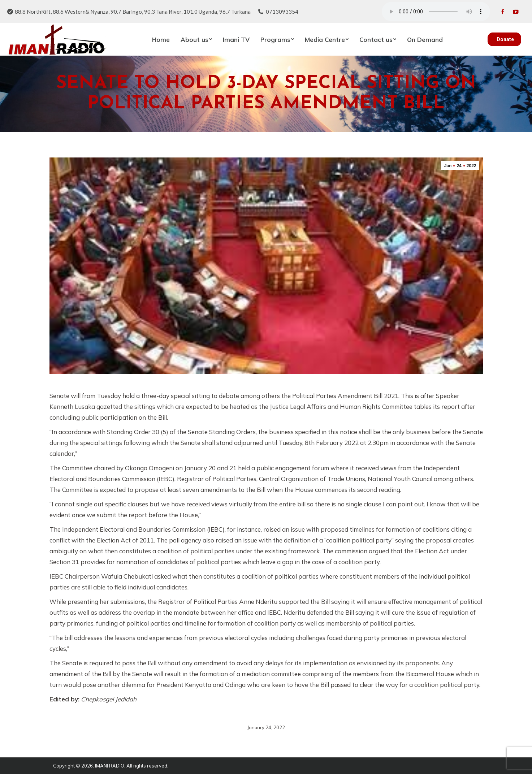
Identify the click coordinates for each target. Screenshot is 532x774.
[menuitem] (161, 39)
